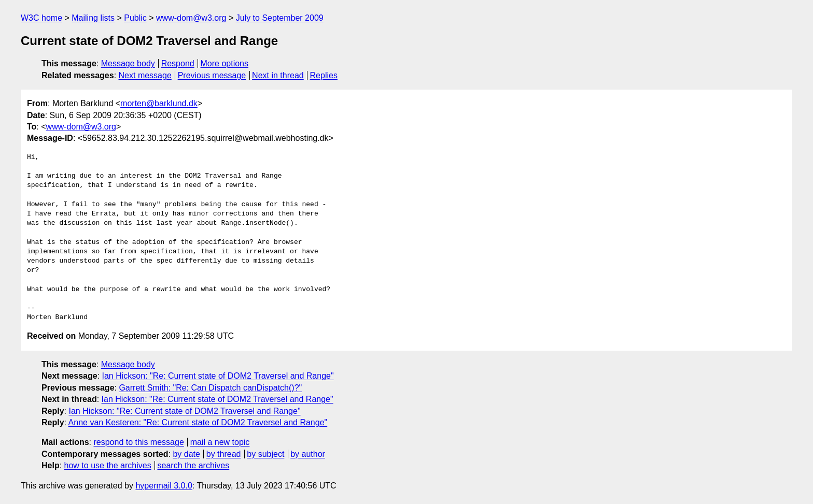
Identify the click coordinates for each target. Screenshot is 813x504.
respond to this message (138, 442)
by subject (265, 454)
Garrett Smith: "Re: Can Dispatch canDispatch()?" (210, 388)
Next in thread (278, 75)
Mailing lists (93, 18)
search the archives (194, 465)
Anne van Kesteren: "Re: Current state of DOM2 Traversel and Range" (198, 422)
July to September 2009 (280, 18)
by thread (224, 454)
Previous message (212, 75)
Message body (128, 63)
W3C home (41, 18)
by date (186, 454)
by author (308, 454)
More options (225, 63)
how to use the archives (108, 465)
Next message (145, 75)
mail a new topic (220, 442)
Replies (324, 75)
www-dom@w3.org (191, 18)
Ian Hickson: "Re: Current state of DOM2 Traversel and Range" (218, 376)
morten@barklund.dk (159, 103)
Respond (178, 63)
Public (135, 18)
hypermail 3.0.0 (164, 486)
